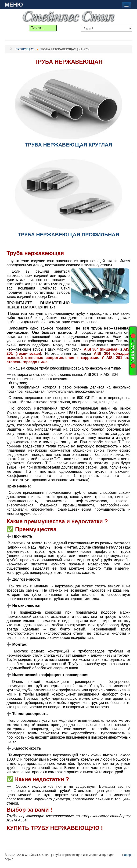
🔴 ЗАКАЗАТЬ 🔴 (133, 351)
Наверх (127, 855)
